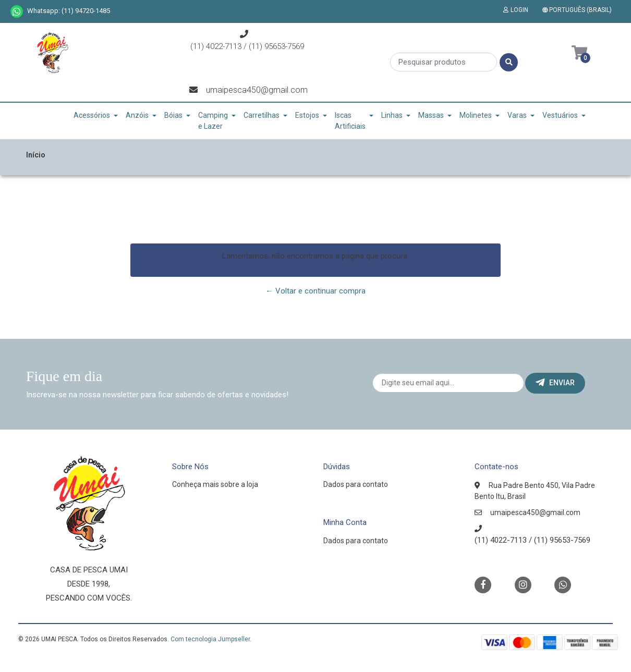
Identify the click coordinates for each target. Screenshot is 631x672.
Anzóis (137, 115)
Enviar (555, 383)
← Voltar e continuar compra (315, 291)
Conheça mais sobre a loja (215, 484)
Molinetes (476, 115)
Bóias (173, 115)
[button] (579, 10)
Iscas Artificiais (350, 121)
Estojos (307, 115)
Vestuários (560, 115)
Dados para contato (356, 484)
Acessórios (92, 115)
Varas (517, 115)
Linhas (392, 115)
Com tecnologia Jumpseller (210, 639)
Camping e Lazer (213, 121)
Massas (431, 115)
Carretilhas (262, 115)
